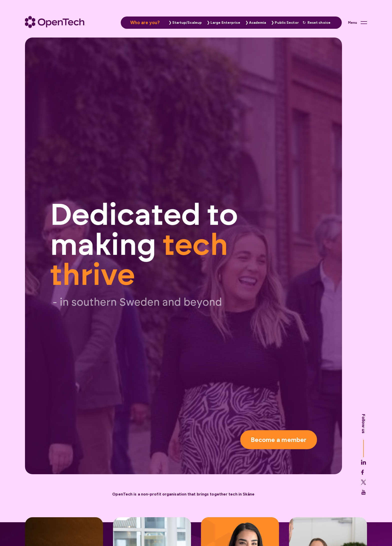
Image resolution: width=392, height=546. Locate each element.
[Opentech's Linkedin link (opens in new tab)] (363, 476)
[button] (184, 23)
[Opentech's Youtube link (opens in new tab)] (363, 506)
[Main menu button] (357, 23)
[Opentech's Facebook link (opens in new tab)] (363, 486)
